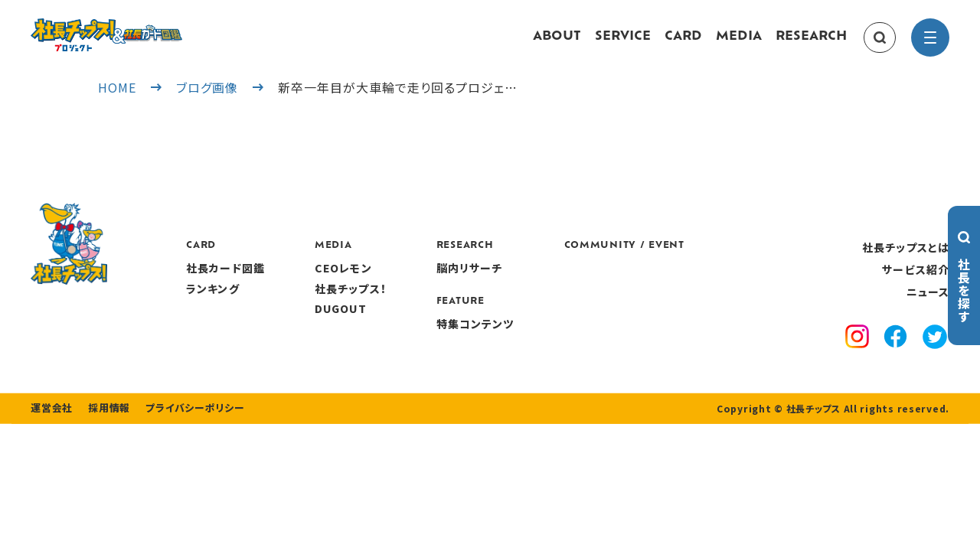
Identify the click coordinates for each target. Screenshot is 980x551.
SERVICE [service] (623, 44)
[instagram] (857, 354)
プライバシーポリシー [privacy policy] (185, 453)
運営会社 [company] (50, 453)
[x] (935, 353)
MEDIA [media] (739, 44)
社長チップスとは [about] (906, 262)
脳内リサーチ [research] (563, 283)
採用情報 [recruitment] (105, 453)
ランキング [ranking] (306, 303)
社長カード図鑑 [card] (319, 283)
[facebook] (895, 354)
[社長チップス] (153, 28)
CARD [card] (683, 44)
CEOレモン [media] (437, 283)
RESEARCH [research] (811, 44)
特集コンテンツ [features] (569, 338)
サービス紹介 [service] (916, 285)
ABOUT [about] (557, 44)
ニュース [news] (928, 307)
